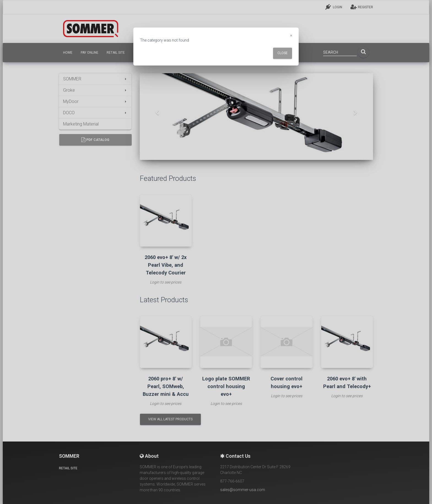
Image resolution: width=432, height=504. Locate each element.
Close (283, 53)
